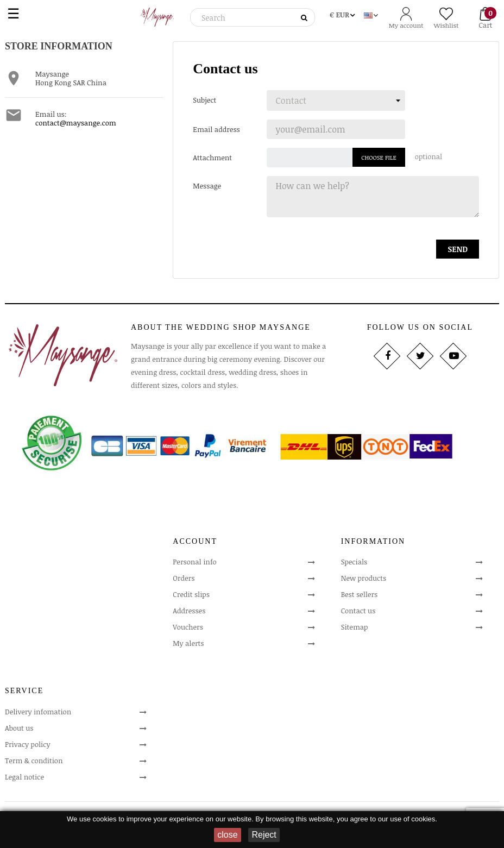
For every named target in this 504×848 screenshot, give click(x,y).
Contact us (358, 611)
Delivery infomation (38, 712)
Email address (216, 129)
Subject (204, 100)
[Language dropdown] (371, 13)
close (227, 835)
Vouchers (188, 627)
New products (364, 578)
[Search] (251, 17)
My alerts (188, 643)
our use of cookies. (408, 819)
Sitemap (355, 627)
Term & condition (34, 761)
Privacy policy (27, 744)
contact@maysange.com (76, 123)
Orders (184, 578)
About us (19, 728)
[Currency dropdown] (342, 13)
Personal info (194, 562)
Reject (264, 835)
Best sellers (360, 594)
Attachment (212, 157)
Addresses (189, 611)
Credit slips (191, 594)
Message (207, 186)
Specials (354, 562)
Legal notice (24, 777)
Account (195, 541)
